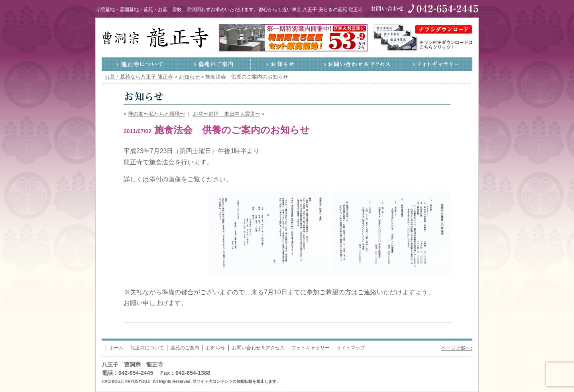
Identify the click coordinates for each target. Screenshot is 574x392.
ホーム (116, 348)
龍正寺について (140, 64)
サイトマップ (351, 348)
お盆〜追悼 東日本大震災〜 (227, 114)
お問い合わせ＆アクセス (357, 64)
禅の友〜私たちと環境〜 (156, 114)
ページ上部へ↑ (457, 348)
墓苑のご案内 (214, 64)
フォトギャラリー (437, 64)
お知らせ (281, 64)
